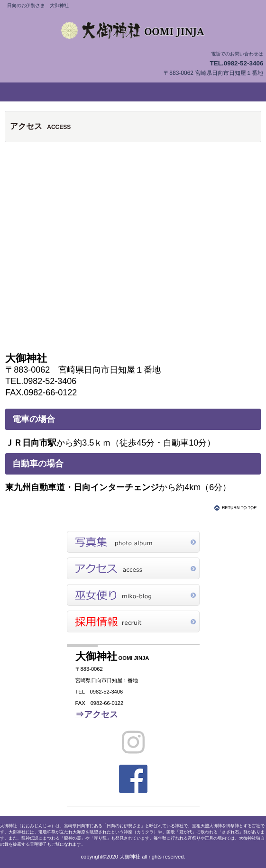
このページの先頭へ (237, 508)
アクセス (133, 568)
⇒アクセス (97, 714)
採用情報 (133, 621)
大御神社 (133, 30)
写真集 (133, 542)
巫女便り (133, 595)
